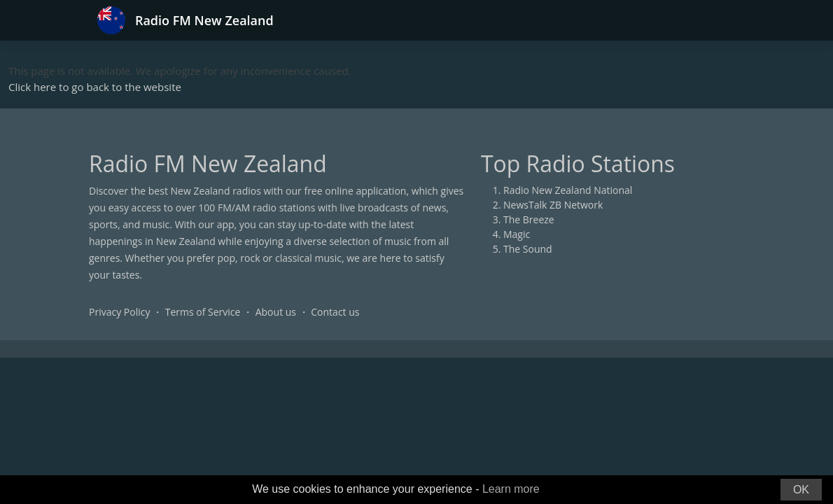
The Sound (528, 249)
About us (276, 312)
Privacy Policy (119, 312)
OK (801, 490)
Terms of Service (203, 312)
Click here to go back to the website (95, 87)
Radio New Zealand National (568, 190)
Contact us (335, 312)
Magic (517, 234)
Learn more (511, 489)
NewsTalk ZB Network (553, 205)
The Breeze (529, 219)
